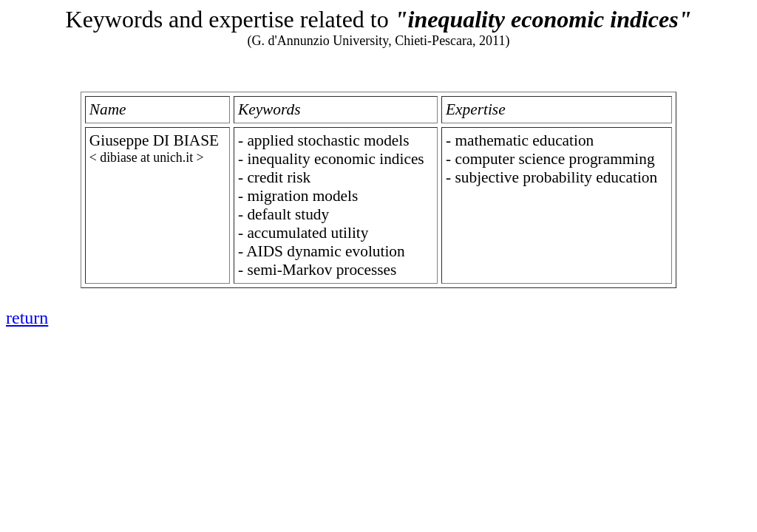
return (27, 318)
